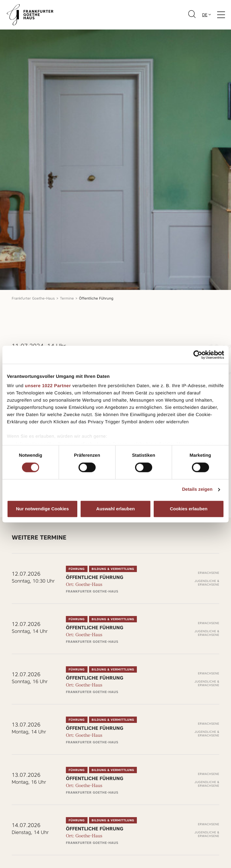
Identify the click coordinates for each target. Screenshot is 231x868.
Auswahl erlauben (115, 509)
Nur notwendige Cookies (42, 509)
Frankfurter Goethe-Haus (33, 298)
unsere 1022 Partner (48, 386)
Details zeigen (197, 490)
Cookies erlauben (189, 509)
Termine (67, 298)
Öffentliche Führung (96, 298)
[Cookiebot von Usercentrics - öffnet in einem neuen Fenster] (198, 355)
